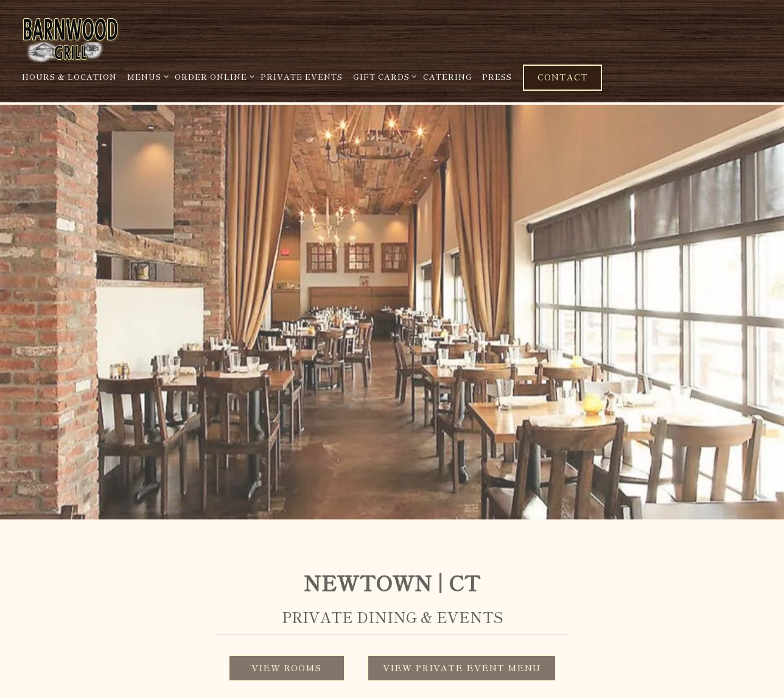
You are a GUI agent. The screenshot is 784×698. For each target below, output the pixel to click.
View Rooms (286, 653)
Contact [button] (563, 76)
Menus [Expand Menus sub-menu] (146, 76)
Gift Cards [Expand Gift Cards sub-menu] (383, 76)
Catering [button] (448, 76)
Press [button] (497, 76)
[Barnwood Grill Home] (100, 37)
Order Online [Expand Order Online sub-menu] (212, 76)
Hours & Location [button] (69, 76)
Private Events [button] (302, 76)
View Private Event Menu (462, 653)
